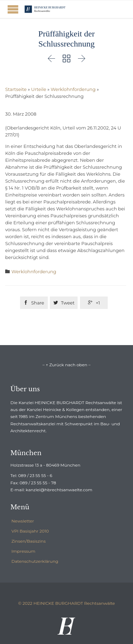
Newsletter (23, 521)
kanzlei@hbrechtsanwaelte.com (59, 490)
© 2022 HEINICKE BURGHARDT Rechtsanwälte (66, 603)
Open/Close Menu (13, 9)
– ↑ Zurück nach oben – (66, 365)
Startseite (16, 89)
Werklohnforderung (73, 89)
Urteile (39, 89)
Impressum (23, 551)
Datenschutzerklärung (35, 561)
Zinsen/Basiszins (29, 541)
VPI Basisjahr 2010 (30, 531)
